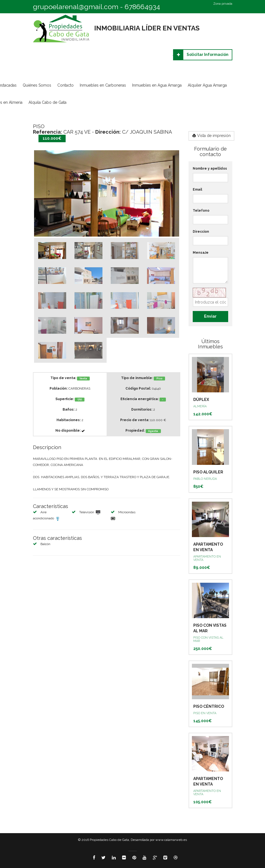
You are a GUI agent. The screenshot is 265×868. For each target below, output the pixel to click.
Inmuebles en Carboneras (103, 85)
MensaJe (201, 253)
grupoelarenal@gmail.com (76, 7)
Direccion (201, 232)
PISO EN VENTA (205, 713)
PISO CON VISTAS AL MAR (208, 639)
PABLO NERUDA (205, 479)
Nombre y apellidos (210, 169)
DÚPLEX (201, 400)
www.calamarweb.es (171, 840)
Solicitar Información (201, 55)
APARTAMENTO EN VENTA (207, 558)
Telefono (201, 211)
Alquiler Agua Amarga (207, 85)
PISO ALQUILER (208, 472)
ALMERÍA (200, 406)
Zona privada (223, 4)
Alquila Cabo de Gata (47, 102)
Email (197, 190)
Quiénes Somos (37, 85)
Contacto (65, 85)
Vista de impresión (211, 136)
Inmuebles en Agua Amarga (157, 85)
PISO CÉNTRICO (209, 706)
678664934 (142, 7)
